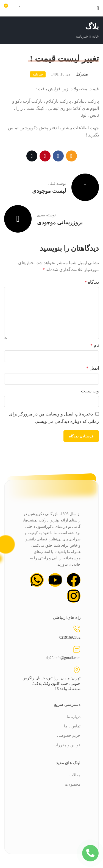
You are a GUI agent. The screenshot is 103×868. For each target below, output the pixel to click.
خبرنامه (82, 36)
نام (95, 345)
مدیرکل (82, 74)
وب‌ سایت (90, 391)
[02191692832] (77, 629)
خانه (95, 36)
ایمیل (93, 368)
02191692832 (70, 637)
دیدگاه (92, 282)
